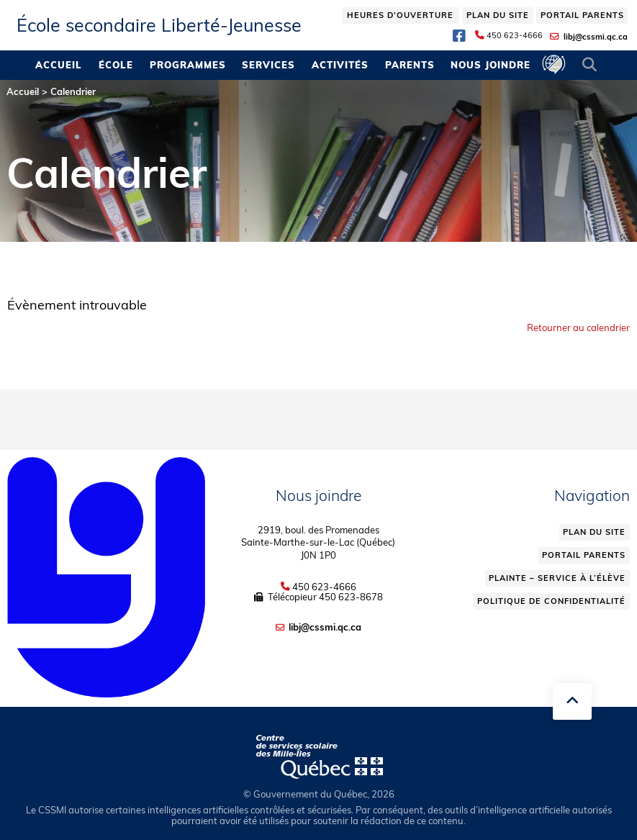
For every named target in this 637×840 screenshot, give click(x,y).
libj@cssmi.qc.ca (596, 37)
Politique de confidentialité (551, 601)
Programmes (188, 65)
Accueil (59, 65)
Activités (340, 65)
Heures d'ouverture (400, 15)
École (116, 65)
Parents (410, 65)
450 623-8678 (351, 597)
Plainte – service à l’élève (557, 578)
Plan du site (498, 15)
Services (268, 65)
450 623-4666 (515, 35)
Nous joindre (491, 65)
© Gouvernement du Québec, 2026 (319, 794)
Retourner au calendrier (578, 328)
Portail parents (582, 15)
